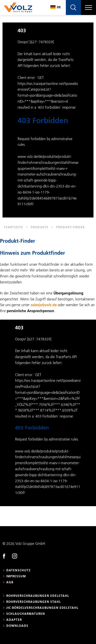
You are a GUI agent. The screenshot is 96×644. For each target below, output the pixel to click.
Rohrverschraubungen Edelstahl (38, 596)
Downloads (17, 626)
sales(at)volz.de (44, 305)
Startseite (13, 227)
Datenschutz (18, 571)
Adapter (14, 620)
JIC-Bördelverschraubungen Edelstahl (42, 608)
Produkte (40, 227)
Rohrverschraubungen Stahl (34, 602)
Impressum (16, 577)
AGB (10, 583)
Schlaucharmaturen (26, 614)
